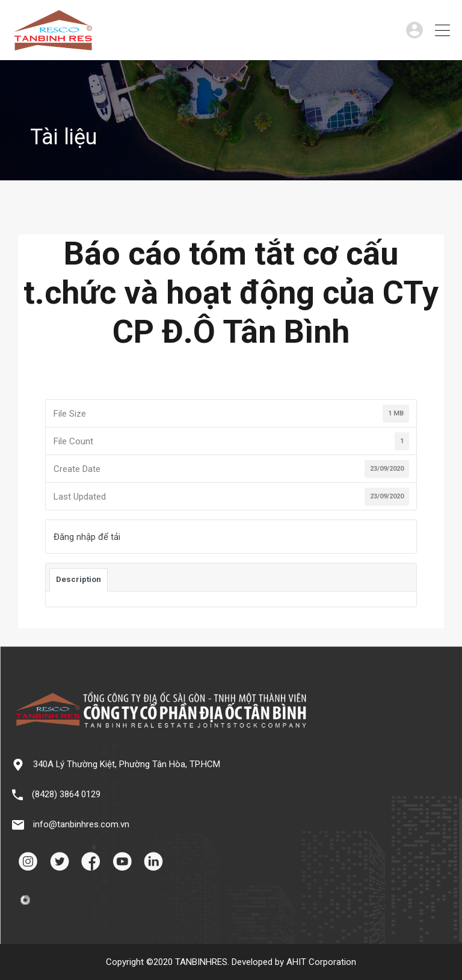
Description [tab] (79, 579)
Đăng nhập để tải (87, 537)
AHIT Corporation (321, 962)
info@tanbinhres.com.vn (81, 824)
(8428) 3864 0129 (66, 794)
